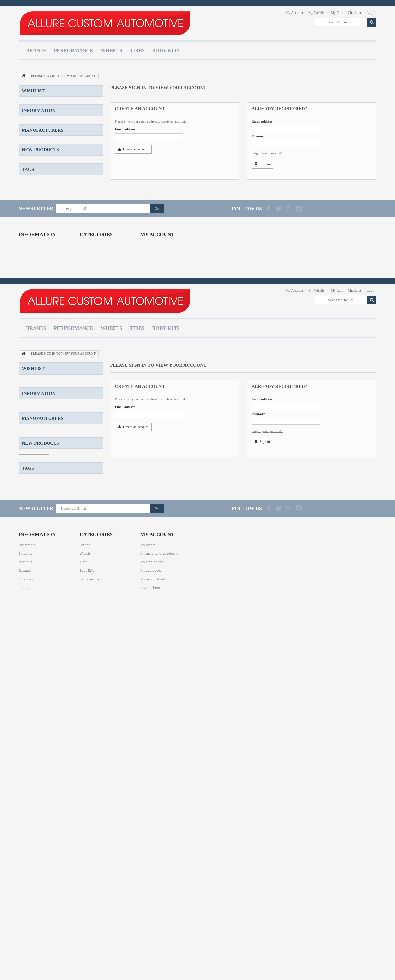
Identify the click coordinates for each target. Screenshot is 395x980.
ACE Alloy (35, 212)
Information (39, 137)
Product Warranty (39, 157)
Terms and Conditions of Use (47, 164)
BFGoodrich (36, 243)
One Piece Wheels (61, 319)
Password (258, 136)
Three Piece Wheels (66, 326)
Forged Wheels (32, 334)
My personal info (153, 445)
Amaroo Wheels (58, 341)
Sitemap (25, 454)
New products (40, 272)
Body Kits (166, 50)
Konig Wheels (31, 341)
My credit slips (152, 428)
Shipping (34, 149)
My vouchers (150, 454)
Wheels (111, 50)
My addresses (151, 437)
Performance (73, 50)
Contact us (27, 411)
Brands (36, 50)
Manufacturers (43, 200)
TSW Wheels (58, 334)
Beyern (32, 235)
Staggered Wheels (34, 326)
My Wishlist (317, 13)
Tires (137, 50)
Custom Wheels (32, 319)
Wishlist (33, 91)
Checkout (355, 13)
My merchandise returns (159, 420)
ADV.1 (32, 220)
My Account (294, 13)
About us (34, 172)
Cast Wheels (89, 319)
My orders (148, 411)
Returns (33, 179)
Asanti (32, 228)
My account (157, 400)
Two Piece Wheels (85, 334)
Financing (26, 445)
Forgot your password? (267, 153)
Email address (125, 129)
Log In (371, 13)
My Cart (337, 13)
